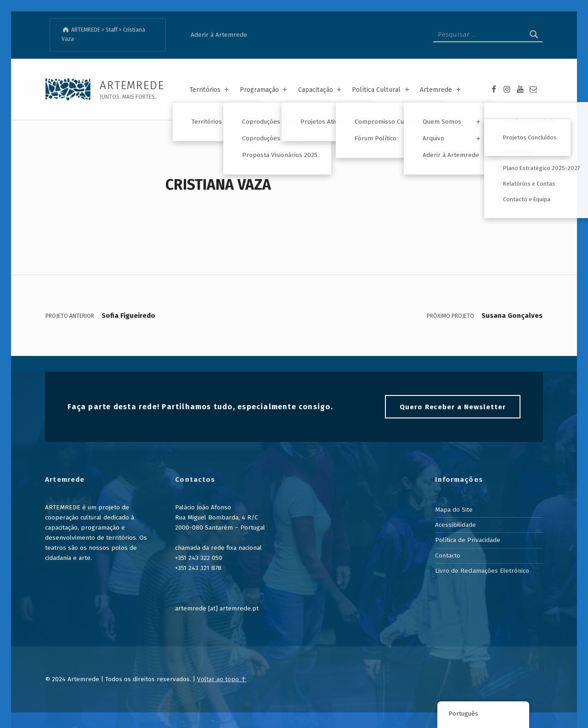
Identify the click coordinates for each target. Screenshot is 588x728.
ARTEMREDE (132, 85)
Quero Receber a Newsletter (453, 407)
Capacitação (320, 90)
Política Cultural (381, 90)
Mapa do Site (454, 510)
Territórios (210, 90)
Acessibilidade (455, 525)
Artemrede (441, 90)
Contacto (448, 556)
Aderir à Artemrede (219, 35)
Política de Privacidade (468, 540)
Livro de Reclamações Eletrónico (482, 571)
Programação (264, 90)
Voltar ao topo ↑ (222, 679)
